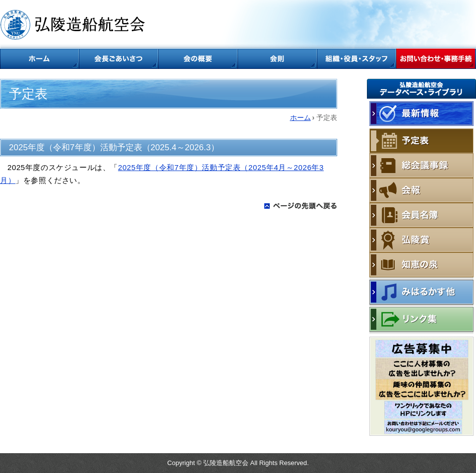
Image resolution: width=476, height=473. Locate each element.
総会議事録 (421, 166)
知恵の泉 (421, 266)
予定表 (421, 141)
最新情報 (421, 114)
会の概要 (198, 59)
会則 (278, 59)
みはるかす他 (421, 293)
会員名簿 (421, 215)
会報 (421, 190)
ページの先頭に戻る (301, 206)
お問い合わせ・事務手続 (436, 59)
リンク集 (421, 321)
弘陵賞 (421, 240)
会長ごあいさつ (119, 59)
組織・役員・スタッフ (357, 59)
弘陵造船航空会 (74, 25)
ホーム (40, 59)
